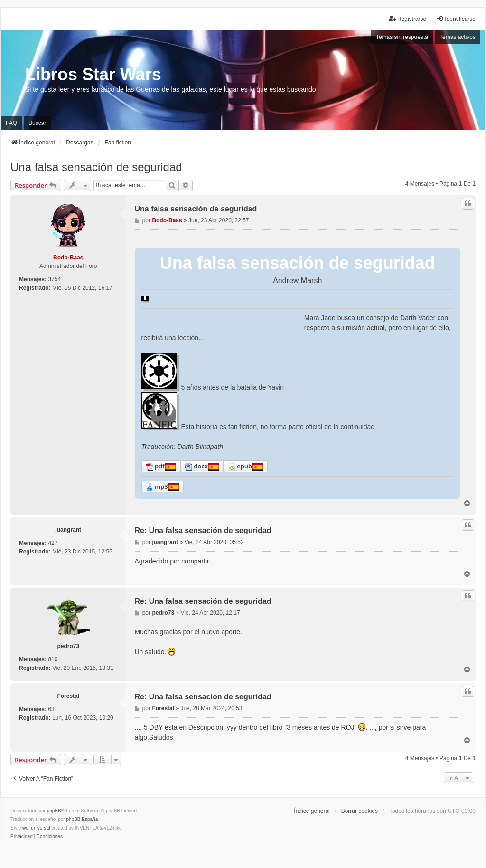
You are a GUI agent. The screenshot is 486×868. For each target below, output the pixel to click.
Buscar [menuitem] (37, 123)
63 (51, 709)
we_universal (36, 828)
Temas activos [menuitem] (458, 37)
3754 (54, 279)
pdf (155, 466)
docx (196, 466)
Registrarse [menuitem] (407, 19)
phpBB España (82, 819)
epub (240, 466)
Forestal (68, 696)
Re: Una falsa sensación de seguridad (203, 530)
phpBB (54, 811)
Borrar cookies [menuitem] (360, 811)
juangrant (68, 530)
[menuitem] (22, 837)
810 (53, 659)
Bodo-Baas (68, 258)
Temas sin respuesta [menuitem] (402, 37)
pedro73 (68, 646)
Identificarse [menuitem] (456, 19)
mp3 (157, 487)
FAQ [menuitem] (11, 123)
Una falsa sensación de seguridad (96, 167)
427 (53, 543)
